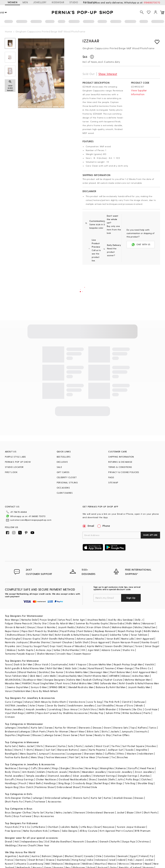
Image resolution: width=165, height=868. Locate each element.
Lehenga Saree (52, 735)
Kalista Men (74, 680)
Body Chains (12, 772)
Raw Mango (12, 620)
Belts (112, 779)
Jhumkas (145, 776)
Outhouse (139, 702)
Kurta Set (96, 798)
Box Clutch (27, 787)
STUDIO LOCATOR (14, 467)
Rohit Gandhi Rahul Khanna (58, 639)
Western (131, 754)
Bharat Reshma (27, 672)
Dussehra (92, 841)
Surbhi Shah (82, 642)
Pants (79, 746)
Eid (47, 841)
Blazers (39, 750)
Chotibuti (53, 827)
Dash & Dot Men (23, 664)
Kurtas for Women (66, 728)
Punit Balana (85, 631)
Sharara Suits (81, 798)
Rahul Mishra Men (82, 683)
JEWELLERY (40, 2)
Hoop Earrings (25, 779)
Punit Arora (63, 683)
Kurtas (62, 746)
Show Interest (108, 74)
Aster (32, 705)
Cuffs (34, 768)
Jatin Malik (49, 676)
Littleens (55, 831)
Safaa (57, 650)
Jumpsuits (127, 731)
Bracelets (45, 768)
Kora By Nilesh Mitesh (45, 691)
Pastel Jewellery (14, 776)
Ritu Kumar (34, 635)
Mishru (138, 627)
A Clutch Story (89, 709)
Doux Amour (71, 709)
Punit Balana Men (120, 672)
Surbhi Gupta (26, 650)
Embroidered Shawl (68, 787)
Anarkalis (23, 728)
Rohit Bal (48, 635)
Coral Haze (151, 709)
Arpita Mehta (95, 646)
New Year (44, 845)
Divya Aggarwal (100, 642)
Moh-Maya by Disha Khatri (51, 702)
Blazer (130, 812)
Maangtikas (107, 768)
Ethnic (121, 754)
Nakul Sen (150, 627)
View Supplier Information (139, 92)
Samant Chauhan (62, 642)
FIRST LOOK (11, 472)
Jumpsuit (44, 754)
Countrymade (59, 664)
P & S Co (25, 827)
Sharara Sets (121, 728)
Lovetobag (55, 709)
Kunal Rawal (95, 668)
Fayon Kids (11, 827)
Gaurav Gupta (31, 639)
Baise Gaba (117, 623)
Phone (106, 526)
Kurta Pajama (97, 750)
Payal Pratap (68, 631)
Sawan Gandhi (113, 646)
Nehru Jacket (27, 746)
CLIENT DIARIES (65, 493)
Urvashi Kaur (64, 654)
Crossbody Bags (82, 783)
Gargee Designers (55, 680)
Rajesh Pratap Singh (130, 631)
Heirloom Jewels (57, 772)
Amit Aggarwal (145, 639)
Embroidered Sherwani (101, 812)
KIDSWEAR (58, 2)
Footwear (103, 757)
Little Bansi (39, 827)
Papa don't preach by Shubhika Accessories (62, 713)
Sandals (103, 779)
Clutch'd (127, 702)
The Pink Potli (112, 702)
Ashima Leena (85, 639)
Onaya (31, 627)
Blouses (37, 735)
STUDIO (74, 2)
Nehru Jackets (64, 812)
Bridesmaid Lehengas (18, 731)
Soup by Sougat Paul (35, 646)
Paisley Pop (97, 713)
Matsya (128, 646)
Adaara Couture (111, 650)
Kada (84, 779)
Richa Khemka (71, 650)
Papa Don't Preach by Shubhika (40, 631)
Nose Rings (92, 768)
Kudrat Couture (113, 680)
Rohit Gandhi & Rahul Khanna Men (139, 683)
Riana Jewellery (14, 709)
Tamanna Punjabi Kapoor (20, 654)
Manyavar (148, 623)
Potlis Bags (132, 779)
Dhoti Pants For (14, 801)
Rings (55, 768)
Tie (113, 757)
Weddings (11, 845)
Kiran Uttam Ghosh (98, 627)
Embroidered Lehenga (58, 798)
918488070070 (152, 2)
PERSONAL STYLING (67, 482)
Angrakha (142, 750)
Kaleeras (121, 768)
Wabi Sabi (71, 668)
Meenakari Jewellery (94, 772)
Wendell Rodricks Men (81, 687)
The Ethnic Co (143, 668)
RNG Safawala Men (105, 683)
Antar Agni (79, 620)
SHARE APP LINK (150, 535)
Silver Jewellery (82, 776)
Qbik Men (35, 676)
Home (8, 31)
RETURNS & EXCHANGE (120, 462)
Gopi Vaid (56, 646)
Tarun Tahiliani (139, 635)
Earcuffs (133, 768)
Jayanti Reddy (66, 627)
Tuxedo (129, 750)
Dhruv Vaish (41, 664)
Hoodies (151, 746)
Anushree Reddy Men (70, 676)
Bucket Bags (102, 783)
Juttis (121, 779)
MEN (25, 2)
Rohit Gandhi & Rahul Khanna (72, 635)
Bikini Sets (93, 731)
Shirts (40, 746)
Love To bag (95, 702)
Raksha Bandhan (61, 841)
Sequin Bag (12, 787)
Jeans (83, 750)
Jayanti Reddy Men (139, 687)
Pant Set (74, 757)
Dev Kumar (57, 672)
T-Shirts (28, 750)
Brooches (123, 757)
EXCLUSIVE (62, 462)
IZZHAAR (91, 41)
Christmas (143, 841)
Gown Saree (70, 735)
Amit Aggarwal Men (144, 672)
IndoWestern (146, 754)
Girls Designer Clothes (18, 798)
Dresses (97, 728)
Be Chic (138, 709)
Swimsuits (141, 731)
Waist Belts (35, 783)
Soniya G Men (39, 687)
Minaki (139, 705)
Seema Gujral (99, 635)
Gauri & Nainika (46, 627)
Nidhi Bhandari (108, 709)
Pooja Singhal (48, 620)
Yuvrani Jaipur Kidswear (131, 827)
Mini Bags (117, 783)
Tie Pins (116, 746)
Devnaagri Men (99, 672)
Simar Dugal (152, 646)
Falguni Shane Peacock (18, 623)
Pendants (75, 772)
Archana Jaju (44, 650)
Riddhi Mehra (151, 631)
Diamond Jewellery (59, 776)
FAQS (111, 477)
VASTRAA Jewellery (16, 705)
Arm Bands (29, 772)
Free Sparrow (13, 831)
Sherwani (51, 746)
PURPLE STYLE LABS (15, 457)
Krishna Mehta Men (77, 672)
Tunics (153, 728)
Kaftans (142, 728)
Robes (8, 750)
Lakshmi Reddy (69, 827)
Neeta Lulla (128, 639)
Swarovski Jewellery (120, 772)
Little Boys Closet (91, 827)
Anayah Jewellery (36, 709)
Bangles (65, 768)
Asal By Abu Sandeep (121, 620)
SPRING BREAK (58, 687)
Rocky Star (41, 623)
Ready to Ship (103, 735)
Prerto (147, 713)
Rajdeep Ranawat (105, 631)
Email (89, 526)
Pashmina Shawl (45, 787)
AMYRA (30, 713)
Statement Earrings (105, 776)
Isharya (28, 702)
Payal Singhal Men (44, 683)
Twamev (110, 668)
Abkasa (125, 676)
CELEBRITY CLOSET (67, 477)
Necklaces (11, 768)
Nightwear (24, 735)
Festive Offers (121, 735)
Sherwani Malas (93, 754)
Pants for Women (58, 731)
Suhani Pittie (113, 713)
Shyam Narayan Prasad (126, 642)
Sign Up (131, 598)
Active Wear (88, 757)
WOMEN (12, 2)
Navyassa (109, 827)
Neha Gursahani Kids (36, 831)
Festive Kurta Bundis (17, 757)
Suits (71, 746)
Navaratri (79, 841)
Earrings (24, 768)
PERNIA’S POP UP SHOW (18, 462)
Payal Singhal (13, 639)
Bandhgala (11, 754)
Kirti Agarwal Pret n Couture (116, 831)
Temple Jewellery (36, 776)
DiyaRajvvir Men (33, 680)
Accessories (58, 754)
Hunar (41, 705)
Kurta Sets (37, 728)
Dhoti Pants (39, 731)
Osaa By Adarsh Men (61, 623)
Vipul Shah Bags (15, 713)
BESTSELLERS (64, 457)
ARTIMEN (114, 676)
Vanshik (149, 664)
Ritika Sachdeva (132, 713)
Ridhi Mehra (133, 623)
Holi (17, 841)
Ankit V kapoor (78, 664)
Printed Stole (89, 787)
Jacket (121, 812)
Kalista (81, 627)
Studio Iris (128, 650)
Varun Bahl (113, 639)
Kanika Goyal (149, 642)
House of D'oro (125, 705)
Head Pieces (147, 768)
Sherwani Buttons (67, 750)
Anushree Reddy (97, 620)
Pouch (23, 783)
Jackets (115, 731)
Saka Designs (70, 831)
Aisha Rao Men (141, 676)
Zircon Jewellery (144, 772)
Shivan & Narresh (15, 627)
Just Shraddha (105, 705)
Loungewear (75, 754)
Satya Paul (64, 620)
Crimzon (10, 717)
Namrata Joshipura (16, 642)
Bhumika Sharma (40, 642)
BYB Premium (143, 831)
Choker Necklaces (46, 779)
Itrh (83, 650)
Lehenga (38, 798)
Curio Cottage (13, 702)
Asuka (83, 668)
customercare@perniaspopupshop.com (31, 520)
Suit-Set (50, 750)
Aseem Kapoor (82, 654)
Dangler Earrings (128, 776)
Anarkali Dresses (123, 798)
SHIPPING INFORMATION (121, 457)
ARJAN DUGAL (13, 680)
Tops (133, 728)
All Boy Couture (89, 831)
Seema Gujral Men (18, 687)
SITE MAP (113, 482)
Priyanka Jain (13, 646)
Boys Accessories (44, 816)
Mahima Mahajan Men (138, 680)
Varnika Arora (77, 702)
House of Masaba (74, 646)
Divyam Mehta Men (100, 664)
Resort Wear (78, 731)
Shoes (92, 779)
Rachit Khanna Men (96, 676)
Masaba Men (12, 683)
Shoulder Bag (145, 783)
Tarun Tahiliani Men (16, 676)
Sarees (49, 728)
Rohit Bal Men (55, 668)
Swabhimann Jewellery (81, 705)
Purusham (11, 672)
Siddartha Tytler (119, 635)
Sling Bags (64, 783)
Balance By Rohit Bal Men (111, 687)
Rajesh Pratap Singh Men (128, 664)
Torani (139, 646)
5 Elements (125, 709)
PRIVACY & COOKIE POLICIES (124, 472)
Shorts (18, 750)
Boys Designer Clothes (18, 812)
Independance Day (32, 841)
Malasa (11, 650)
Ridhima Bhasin (16, 635)
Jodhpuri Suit (115, 750)
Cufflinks (110, 754)
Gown (107, 728)
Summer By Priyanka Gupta (92, 623)
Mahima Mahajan (122, 627)
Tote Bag (130, 783)
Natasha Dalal (29, 620)
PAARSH (26, 683)
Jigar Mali (93, 650)
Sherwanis (85, 728)
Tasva (8, 664)
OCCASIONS (63, 488)
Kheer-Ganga (125, 668)
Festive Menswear (56, 757)
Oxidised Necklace (70, 779)
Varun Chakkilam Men (18, 691)
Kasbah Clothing (93, 680)
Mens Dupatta (28, 754)
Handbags (11, 783)
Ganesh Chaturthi (110, 841)
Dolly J (139, 620)
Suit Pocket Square (133, 746)
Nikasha (100, 639)
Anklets (41, 772)
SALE (59, 467)
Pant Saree (86, 735)
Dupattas (10, 735)
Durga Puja (129, 841)
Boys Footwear (23, 816)
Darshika (44, 672)
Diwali (9, 841)
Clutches (146, 779)
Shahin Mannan (46, 654)
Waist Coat (102, 746)
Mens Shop (37, 757)
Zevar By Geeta (56, 705)
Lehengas (10, 728)
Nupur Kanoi (12, 631)
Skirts (105, 731)
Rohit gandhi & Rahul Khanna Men (25, 668)
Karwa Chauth (27, 845)
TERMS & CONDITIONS (120, 467)
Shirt (139, 812)
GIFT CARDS (63, 472)
